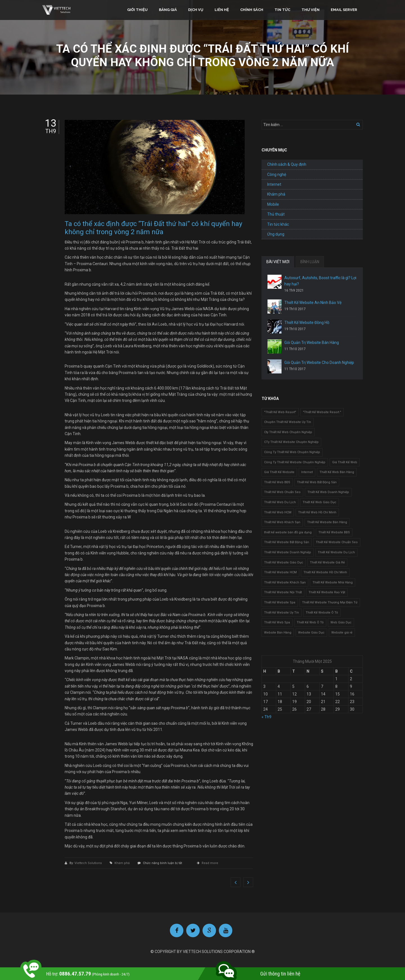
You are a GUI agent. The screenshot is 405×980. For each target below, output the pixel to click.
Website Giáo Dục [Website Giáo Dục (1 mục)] (311, 633)
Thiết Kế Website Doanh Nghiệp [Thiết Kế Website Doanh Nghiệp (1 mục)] (288, 552)
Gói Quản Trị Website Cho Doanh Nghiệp (319, 363)
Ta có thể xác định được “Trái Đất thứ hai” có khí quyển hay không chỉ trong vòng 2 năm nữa (153, 228)
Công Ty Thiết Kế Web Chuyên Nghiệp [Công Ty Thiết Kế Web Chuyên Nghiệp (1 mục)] (292, 452)
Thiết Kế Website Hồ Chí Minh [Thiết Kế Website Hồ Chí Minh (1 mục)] (325, 572)
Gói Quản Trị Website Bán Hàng (312, 343)
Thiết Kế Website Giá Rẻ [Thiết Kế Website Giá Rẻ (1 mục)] (327, 562)
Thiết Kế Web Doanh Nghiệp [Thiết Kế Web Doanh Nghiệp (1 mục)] (328, 492)
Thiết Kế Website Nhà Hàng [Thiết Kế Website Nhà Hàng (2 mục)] (333, 582)
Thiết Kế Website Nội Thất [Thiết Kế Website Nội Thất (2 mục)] (283, 592)
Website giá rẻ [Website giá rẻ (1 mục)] (342, 633)
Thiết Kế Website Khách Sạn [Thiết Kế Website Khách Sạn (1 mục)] (285, 582)
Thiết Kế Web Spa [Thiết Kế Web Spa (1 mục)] (277, 622)
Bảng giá (168, 10)
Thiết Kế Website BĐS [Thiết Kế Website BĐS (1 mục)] (334, 532)
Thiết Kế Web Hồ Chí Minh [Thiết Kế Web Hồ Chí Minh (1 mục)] (317, 512)
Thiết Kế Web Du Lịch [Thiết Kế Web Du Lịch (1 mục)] (280, 502)
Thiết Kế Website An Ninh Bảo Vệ (313, 303)
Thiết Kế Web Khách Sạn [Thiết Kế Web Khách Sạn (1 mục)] (282, 522)
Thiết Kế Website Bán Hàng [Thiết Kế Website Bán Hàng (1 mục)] (327, 522)
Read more (210, 863)
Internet (274, 184)
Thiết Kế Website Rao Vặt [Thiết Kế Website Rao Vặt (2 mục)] (327, 592)
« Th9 (266, 717)
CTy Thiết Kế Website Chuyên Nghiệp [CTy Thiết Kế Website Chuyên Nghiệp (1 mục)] (291, 442)
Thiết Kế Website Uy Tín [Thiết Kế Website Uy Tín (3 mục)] (282, 613)
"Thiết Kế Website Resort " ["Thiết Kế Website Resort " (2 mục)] (322, 412)
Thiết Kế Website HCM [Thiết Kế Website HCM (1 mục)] (280, 572)
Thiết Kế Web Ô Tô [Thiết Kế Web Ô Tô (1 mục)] (310, 622)
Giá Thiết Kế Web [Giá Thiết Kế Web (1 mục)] (345, 462)
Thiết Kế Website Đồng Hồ (307, 323)
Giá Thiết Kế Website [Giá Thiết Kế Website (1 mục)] (279, 472)
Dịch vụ (196, 10)
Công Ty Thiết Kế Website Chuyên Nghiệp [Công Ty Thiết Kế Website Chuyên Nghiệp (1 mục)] (295, 462)
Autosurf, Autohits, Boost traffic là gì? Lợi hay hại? (320, 281)
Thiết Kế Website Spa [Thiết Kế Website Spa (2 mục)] (280, 602)
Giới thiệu (137, 10)
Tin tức (282, 10)
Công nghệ (277, 174)
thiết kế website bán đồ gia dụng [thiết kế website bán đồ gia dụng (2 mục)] (288, 532)
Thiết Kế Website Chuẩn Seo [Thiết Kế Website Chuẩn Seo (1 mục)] (337, 542)
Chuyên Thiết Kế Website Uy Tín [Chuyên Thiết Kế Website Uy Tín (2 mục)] (288, 422)
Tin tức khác (278, 224)
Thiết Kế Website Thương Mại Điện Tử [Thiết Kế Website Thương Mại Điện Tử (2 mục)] (330, 602)
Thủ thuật (276, 214)
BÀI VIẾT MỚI (278, 262)
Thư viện (310, 10)
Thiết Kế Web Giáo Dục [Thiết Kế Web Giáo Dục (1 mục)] (319, 502)
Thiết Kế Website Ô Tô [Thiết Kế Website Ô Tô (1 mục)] (322, 613)
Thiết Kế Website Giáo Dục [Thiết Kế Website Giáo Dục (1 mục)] (284, 562)
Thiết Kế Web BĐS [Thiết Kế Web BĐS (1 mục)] (277, 482)
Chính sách (252, 10)
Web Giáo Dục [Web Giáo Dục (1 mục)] (341, 622)
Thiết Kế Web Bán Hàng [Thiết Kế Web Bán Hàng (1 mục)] (337, 472)
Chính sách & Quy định (287, 164)
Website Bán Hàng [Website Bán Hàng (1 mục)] (278, 633)
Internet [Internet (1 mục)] (307, 472)
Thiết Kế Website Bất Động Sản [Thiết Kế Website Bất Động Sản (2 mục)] (287, 542)
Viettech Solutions (89, 863)
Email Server (344, 10)
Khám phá (122, 863)
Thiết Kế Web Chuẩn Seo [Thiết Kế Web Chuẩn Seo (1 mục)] (282, 492)
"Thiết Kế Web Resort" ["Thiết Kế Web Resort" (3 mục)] (280, 412)
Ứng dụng (276, 234)
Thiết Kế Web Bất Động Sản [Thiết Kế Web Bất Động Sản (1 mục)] (317, 482)
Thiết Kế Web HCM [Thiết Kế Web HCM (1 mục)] (278, 512)
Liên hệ (222, 10)
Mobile (273, 204)
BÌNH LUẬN (310, 262)
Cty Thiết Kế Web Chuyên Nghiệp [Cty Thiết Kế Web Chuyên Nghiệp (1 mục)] (288, 432)
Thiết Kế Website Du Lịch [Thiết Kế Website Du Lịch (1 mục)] (336, 552)
